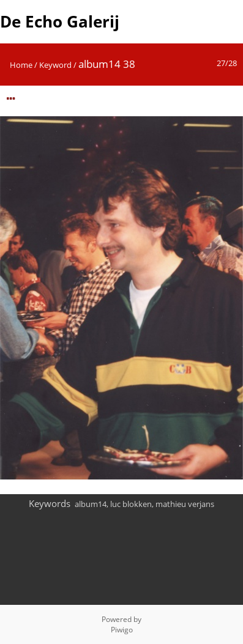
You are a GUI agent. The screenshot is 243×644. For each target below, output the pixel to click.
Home (21, 65)
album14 (91, 504)
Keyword (55, 65)
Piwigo (122, 630)
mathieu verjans (185, 504)
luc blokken (131, 504)
